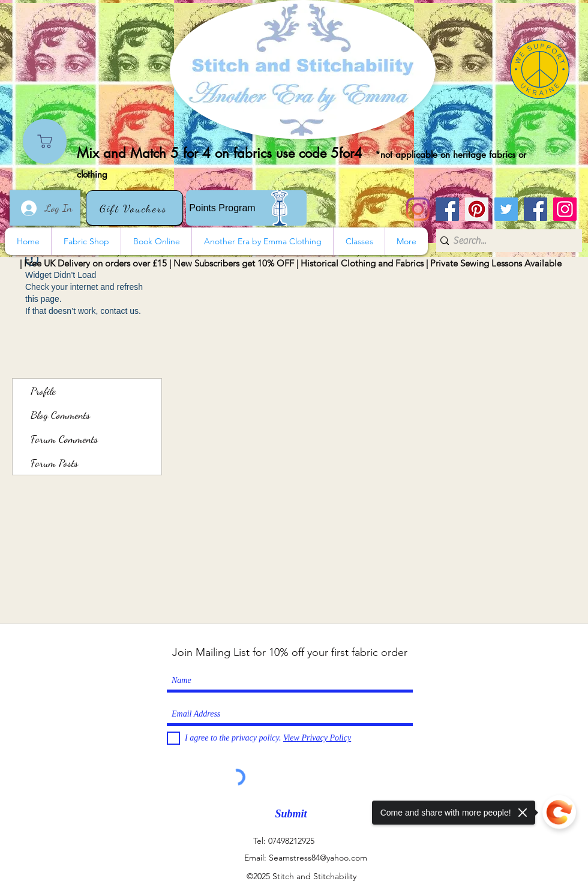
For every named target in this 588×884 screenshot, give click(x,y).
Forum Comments (64, 439)
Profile (43, 391)
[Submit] (291, 814)
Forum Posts (54, 463)
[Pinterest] (477, 209)
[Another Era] (535, 209)
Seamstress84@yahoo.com (318, 858)
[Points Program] (246, 208)
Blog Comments (60, 415)
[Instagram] (418, 209)
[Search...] (505, 241)
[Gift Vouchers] (134, 208)
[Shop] (45, 141)
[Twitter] (506, 209)
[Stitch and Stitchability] (447, 209)
